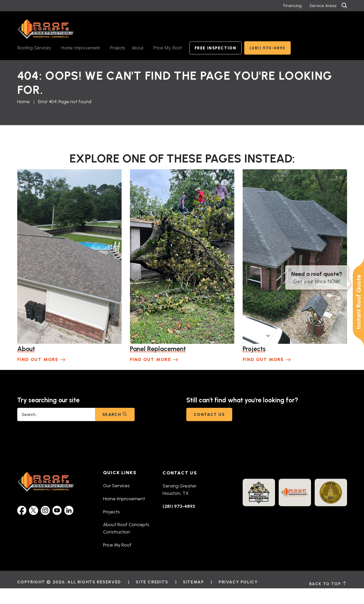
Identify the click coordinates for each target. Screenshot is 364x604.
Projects (117, 48)
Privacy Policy (238, 594)
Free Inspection (216, 48)
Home (23, 102)
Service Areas (323, 6)
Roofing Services (34, 48)
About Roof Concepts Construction (126, 535)
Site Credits (152, 594)
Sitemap (193, 594)
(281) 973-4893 (267, 48)
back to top (328, 598)
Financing (293, 6)
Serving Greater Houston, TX (180, 498)
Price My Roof (168, 48)
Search (115, 414)
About (138, 48)
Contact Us (209, 414)
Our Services (116, 492)
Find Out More (38, 359)
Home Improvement (80, 48)
